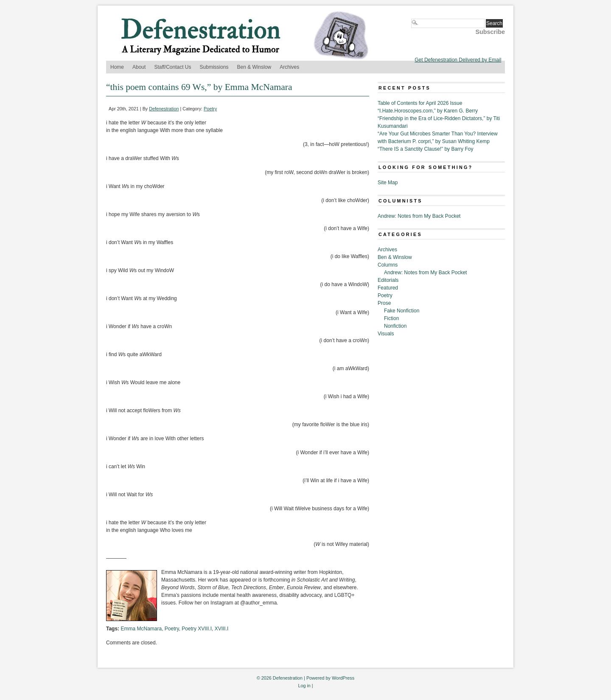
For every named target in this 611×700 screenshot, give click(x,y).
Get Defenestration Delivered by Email (458, 60)
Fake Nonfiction (402, 311)
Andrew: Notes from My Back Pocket (419, 216)
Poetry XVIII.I (197, 629)
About (139, 67)
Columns (388, 265)
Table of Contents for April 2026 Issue (420, 103)
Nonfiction (395, 326)
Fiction (391, 318)
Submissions (214, 67)
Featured (388, 288)
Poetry (210, 109)
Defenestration (164, 109)
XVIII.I (222, 629)
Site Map (388, 183)
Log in (304, 686)
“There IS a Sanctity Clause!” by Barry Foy (425, 149)
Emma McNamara (141, 629)
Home (117, 67)
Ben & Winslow (254, 67)
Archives (289, 67)
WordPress (343, 678)
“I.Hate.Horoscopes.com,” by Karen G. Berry (428, 111)
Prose (384, 303)
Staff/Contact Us (172, 67)
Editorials (388, 280)
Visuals (386, 334)
